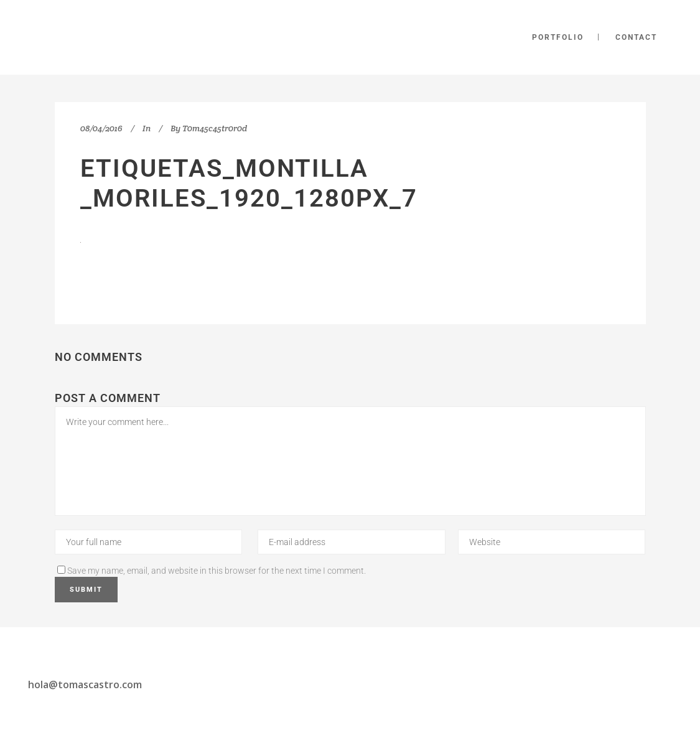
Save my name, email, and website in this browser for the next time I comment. (217, 571)
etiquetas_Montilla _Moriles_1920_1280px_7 (249, 183)
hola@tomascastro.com (85, 684)
